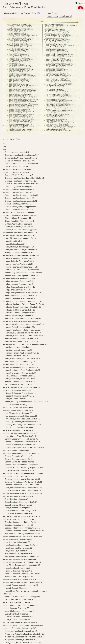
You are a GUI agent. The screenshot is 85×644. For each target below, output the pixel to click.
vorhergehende (9, 13)
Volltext (68, 16)
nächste (20, 13)
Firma (62, 16)
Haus (56, 16)
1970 (38, 13)
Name (50, 16)
